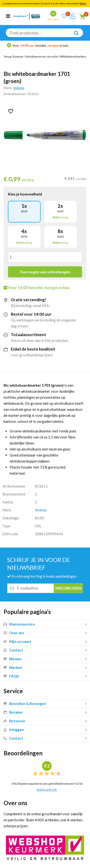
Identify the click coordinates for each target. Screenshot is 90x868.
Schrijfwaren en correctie (42, 56)
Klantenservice (19, 624)
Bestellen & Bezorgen (25, 704)
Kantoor (18, 56)
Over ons (14, 633)
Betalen (13, 712)
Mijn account (17, 641)
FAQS (11, 676)
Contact (13, 650)
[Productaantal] (45, 257)
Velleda (18, 88)
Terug (7, 56)
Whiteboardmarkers (73, 56)
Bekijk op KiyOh (47, 790)
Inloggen (14, 730)
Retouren (14, 721)
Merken (13, 667)
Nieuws (13, 659)
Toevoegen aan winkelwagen (45, 272)
